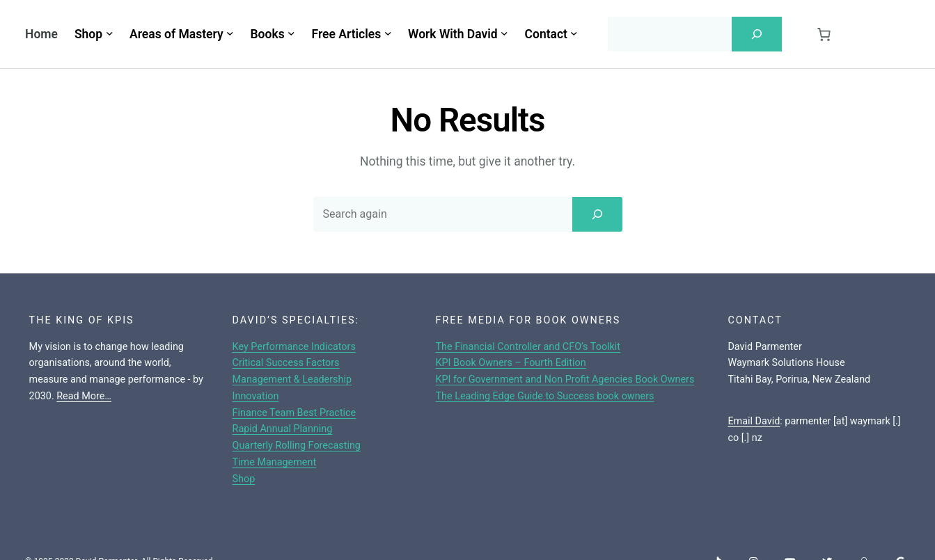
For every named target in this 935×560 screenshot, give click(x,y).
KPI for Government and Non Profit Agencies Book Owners (565, 379)
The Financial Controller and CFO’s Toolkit (528, 347)
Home (41, 34)
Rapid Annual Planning (283, 429)
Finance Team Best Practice (294, 413)
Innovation (256, 396)
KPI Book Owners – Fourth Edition (511, 363)
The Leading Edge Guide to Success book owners (545, 396)
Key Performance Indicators (294, 347)
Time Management (275, 462)
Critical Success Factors (286, 363)
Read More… (84, 396)
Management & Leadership (292, 379)
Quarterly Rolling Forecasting (297, 446)
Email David (754, 421)
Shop (244, 479)
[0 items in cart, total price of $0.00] (824, 34)
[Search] (757, 34)
